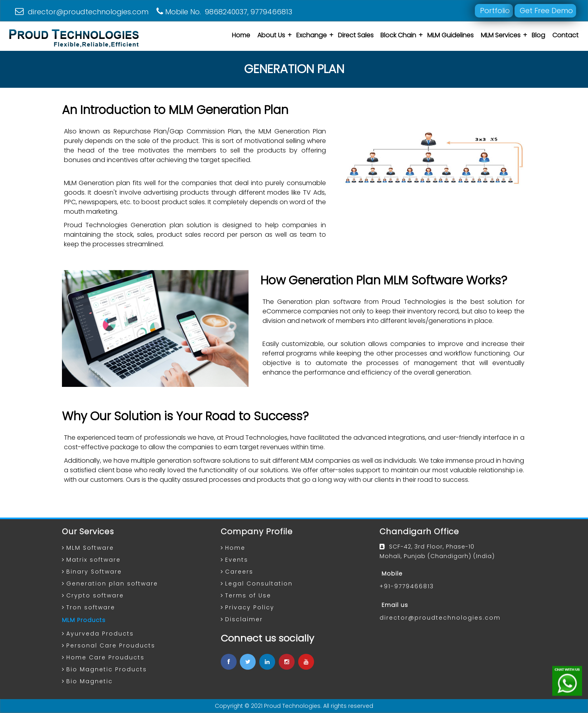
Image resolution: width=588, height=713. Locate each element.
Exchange (311, 35)
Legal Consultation (259, 584)
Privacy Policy (250, 607)
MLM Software (90, 548)
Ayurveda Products (100, 634)
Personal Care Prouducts (111, 645)
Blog (538, 35)
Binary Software (94, 572)
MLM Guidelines (450, 35)
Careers (239, 572)
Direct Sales (356, 35)
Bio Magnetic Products (107, 669)
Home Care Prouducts (105, 657)
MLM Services (501, 35)
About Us (271, 35)
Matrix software (94, 560)
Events (237, 560)
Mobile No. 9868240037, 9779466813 (224, 12)
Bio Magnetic (90, 681)
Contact (565, 35)
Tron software (91, 607)
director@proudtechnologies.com (82, 12)
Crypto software (95, 595)
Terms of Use (248, 595)
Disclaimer (244, 619)
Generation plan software (112, 584)
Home (241, 35)
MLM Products (84, 620)
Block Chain (398, 35)
